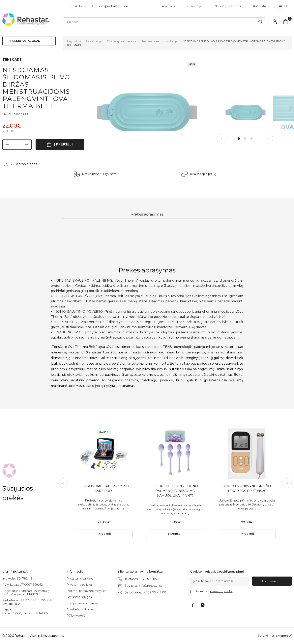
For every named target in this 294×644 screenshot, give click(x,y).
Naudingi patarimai (228, 6)
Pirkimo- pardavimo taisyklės (86, 591)
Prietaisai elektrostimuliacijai (160, 41)
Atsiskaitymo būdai (80, 609)
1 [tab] (239, 139)
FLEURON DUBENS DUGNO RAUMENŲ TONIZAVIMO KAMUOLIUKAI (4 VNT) (175, 491)
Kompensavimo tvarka (82, 603)
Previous (222, 139)
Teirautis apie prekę (203, 174)
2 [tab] (245, 139)
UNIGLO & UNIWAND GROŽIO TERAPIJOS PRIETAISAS (247, 488)
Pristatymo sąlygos (80, 579)
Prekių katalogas (25, 41)
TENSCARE (12, 60)
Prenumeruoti (272, 581)
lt (283, 6)
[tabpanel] (245, 112)
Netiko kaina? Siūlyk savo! (100, 174)
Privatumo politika (79, 585)
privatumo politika (221, 591)
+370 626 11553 (82, 6)
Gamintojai (195, 6)
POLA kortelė (76, 616)
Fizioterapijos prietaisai (122, 41)
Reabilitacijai (94, 41)
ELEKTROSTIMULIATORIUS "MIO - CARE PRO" (104, 488)
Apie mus (168, 6)
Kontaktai (260, 6)
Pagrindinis (74, 41)
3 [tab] (251, 139)
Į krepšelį (63, 144)
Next (268, 139)
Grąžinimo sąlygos (79, 597)
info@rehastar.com (114, 6)
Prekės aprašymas (147, 214)
